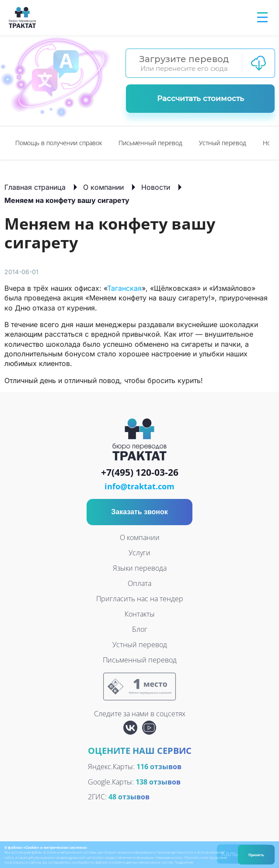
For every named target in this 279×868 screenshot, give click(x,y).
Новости (156, 187)
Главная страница (35, 187)
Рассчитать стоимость (201, 98)
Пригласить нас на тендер (140, 599)
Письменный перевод (150, 143)
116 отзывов (159, 767)
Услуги (139, 553)
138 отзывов (158, 782)
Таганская (124, 288)
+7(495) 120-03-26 (140, 473)
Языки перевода (140, 568)
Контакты (140, 614)
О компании (103, 187)
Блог (140, 629)
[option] (59, 143)
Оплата (139, 583)
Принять (256, 855)
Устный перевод (223, 143)
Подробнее (184, 862)
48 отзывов (129, 797)
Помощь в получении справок (59, 143)
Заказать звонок (139, 512)
